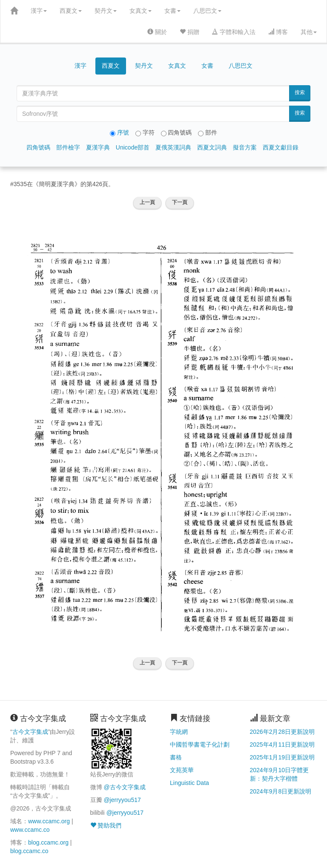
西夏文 (71, 11)
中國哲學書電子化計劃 (200, 744)
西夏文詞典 (212, 147)
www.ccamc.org (49, 821)
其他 (309, 32)
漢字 (39, 11)
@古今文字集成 (124, 787)
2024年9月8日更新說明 (281, 791)
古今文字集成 (30, 732)
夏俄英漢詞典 (173, 147)
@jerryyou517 (122, 800)
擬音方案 (245, 147)
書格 (176, 757)
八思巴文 (207, 11)
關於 (157, 32)
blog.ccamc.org (48, 842)
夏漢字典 (98, 147)
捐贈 (189, 32)
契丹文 (106, 11)
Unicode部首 (133, 147)
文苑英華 (182, 770)
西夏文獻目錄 (281, 147)
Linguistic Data (189, 783)
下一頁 (180, 202)
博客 (278, 32)
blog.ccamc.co (29, 851)
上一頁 (147, 202)
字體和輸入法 (234, 32)
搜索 (300, 92)
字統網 (179, 732)
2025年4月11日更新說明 (283, 744)
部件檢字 (68, 147)
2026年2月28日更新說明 (283, 732)
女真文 (141, 11)
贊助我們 (106, 825)
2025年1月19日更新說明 (283, 757)
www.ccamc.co (30, 830)
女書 (172, 11)
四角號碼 (38, 147)
